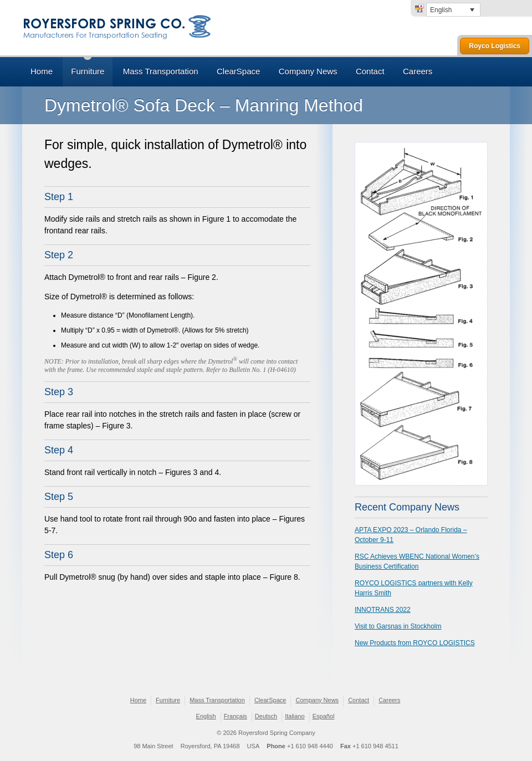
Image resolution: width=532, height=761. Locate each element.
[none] (453, 10)
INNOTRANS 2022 (383, 610)
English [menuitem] (441, 10)
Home (42, 71)
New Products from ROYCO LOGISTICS (415, 643)
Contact (370, 71)
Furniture (88, 71)
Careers (418, 71)
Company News (308, 71)
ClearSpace (238, 71)
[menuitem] (453, 10)
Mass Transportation (161, 71)
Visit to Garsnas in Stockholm (398, 626)
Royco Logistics (495, 46)
